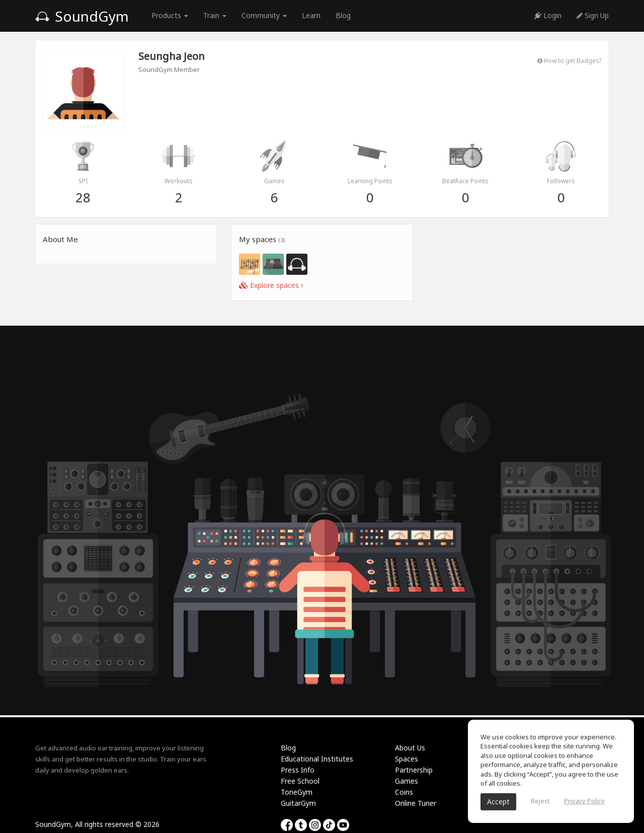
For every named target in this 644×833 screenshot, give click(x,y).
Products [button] (170, 15)
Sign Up (593, 15)
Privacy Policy (584, 801)
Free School (300, 781)
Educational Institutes (317, 759)
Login (548, 15)
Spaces (407, 759)
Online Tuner (416, 803)
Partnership (414, 770)
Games (407, 781)
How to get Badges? (569, 60)
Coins (404, 792)
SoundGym (82, 16)
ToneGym (297, 792)
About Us (410, 748)
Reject (540, 801)
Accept (498, 802)
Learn (311, 15)
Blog (343, 15)
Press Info (298, 770)
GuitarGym (298, 803)
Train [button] (215, 15)
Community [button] (264, 15)
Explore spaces (271, 285)
